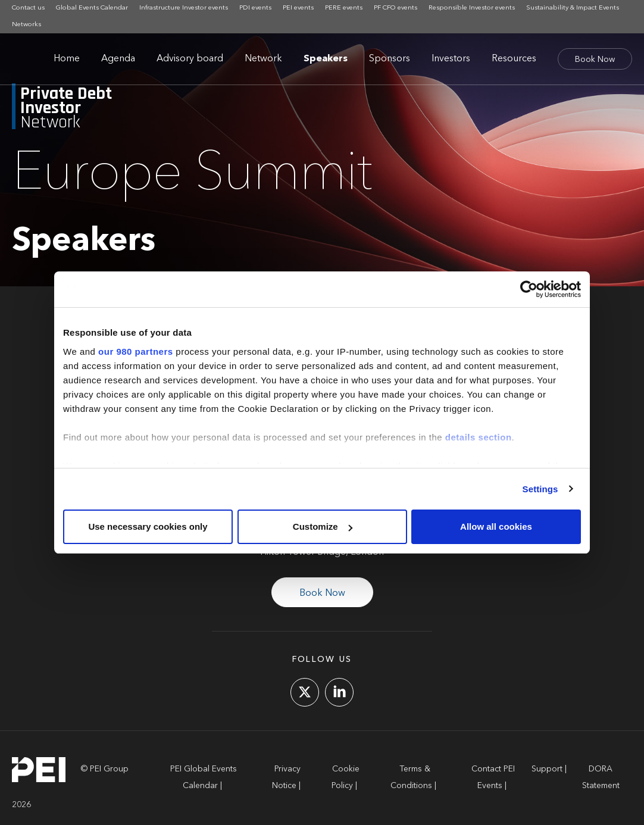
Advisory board (190, 59)
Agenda (118, 59)
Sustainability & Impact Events (573, 8)
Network (263, 59)
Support (547, 769)
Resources (514, 59)
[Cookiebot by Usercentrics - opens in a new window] (529, 289)
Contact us (28, 8)
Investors (451, 59)
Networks (26, 25)
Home (67, 59)
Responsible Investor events (472, 8)
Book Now (595, 60)
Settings (540, 489)
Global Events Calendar (92, 8)
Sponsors (390, 59)
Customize (323, 526)
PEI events (298, 8)
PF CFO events (396, 8)
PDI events (255, 8)
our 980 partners (136, 351)
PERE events (344, 8)
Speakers (326, 59)
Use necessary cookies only (148, 526)
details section (479, 437)
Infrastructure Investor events (184, 8)
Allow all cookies (496, 526)
